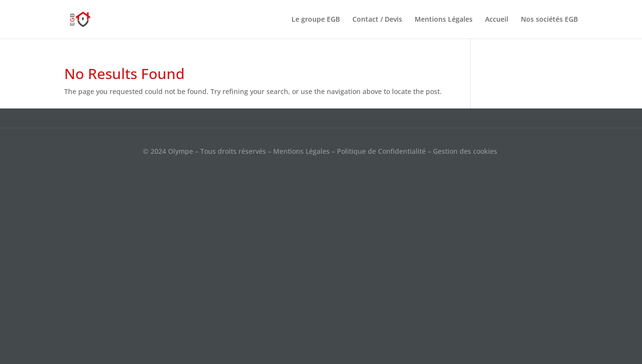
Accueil (497, 20)
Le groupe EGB (316, 20)
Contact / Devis (377, 20)
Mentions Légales (444, 20)
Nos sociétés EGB (549, 20)
